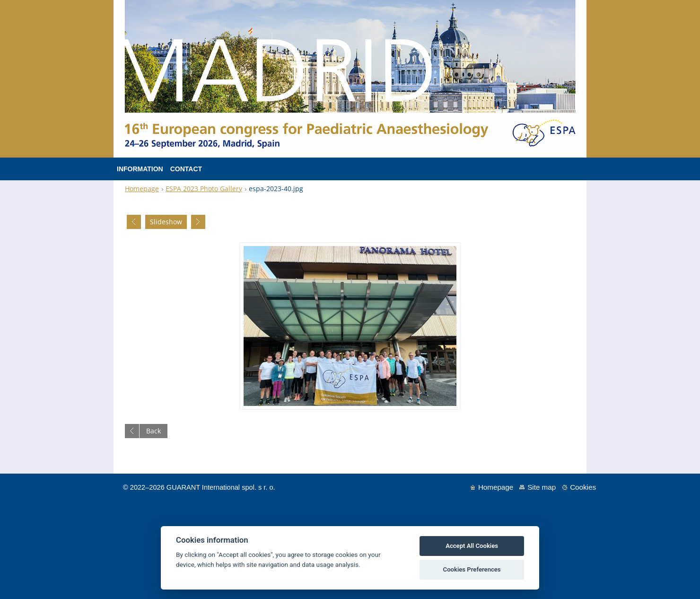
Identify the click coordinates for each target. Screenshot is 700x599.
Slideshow (166, 222)
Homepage (142, 189)
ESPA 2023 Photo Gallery (204, 189)
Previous (134, 222)
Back (153, 431)
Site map (542, 487)
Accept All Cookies (472, 546)
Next (198, 222)
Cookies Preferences (472, 569)
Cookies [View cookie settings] (583, 487)
